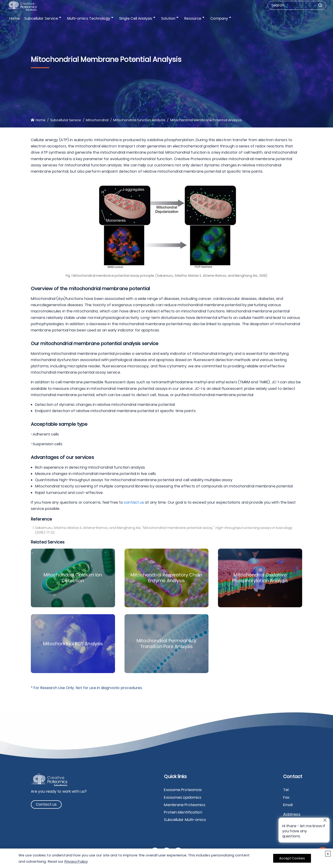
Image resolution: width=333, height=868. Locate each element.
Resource (189, 18)
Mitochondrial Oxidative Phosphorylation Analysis (260, 578)
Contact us (46, 804)
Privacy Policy (76, 861)
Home (14, 18)
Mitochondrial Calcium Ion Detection (73, 578)
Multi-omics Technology (88, 18)
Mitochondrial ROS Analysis (73, 644)
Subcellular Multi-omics (185, 820)
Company (214, 18)
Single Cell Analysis (134, 18)
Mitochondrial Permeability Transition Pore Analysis (166, 644)
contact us (134, 502)
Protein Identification (183, 812)
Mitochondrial (97, 120)
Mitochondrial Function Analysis (139, 120)
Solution (165, 18)
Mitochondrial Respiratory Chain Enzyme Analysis (166, 578)
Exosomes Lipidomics (183, 797)
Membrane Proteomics (185, 805)
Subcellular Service (41, 18)
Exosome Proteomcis (183, 790)
